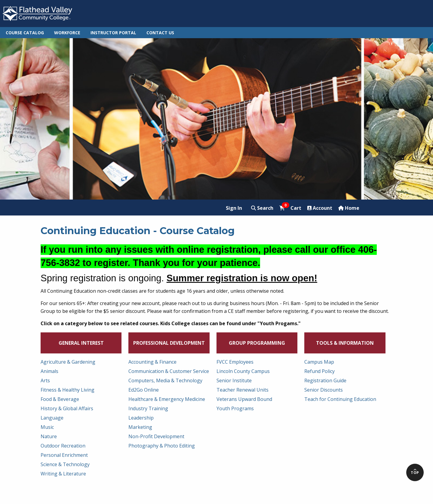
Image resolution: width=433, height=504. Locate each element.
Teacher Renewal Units (243, 390)
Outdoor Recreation (63, 446)
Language (52, 418)
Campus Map (319, 362)
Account (320, 208)
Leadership (141, 418)
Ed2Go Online (144, 390)
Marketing (140, 427)
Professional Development (169, 343)
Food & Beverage (60, 399)
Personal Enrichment (64, 455)
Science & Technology (65, 464)
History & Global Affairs (67, 408)
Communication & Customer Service (169, 371)
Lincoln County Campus (243, 371)
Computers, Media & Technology (165, 380)
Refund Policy (319, 371)
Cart (290, 208)
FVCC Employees (235, 362)
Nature (49, 436)
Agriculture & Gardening (68, 362)
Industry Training (148, 408)
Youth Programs (235, 408)
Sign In (234, 208)
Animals (49, 371)
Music (47, 427)
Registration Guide (325, 380)
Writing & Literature (63, 474)
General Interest (81, 343)
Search (262, 208)
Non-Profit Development (156, 436)
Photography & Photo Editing (162, 446)
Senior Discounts (324, 390)
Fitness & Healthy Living (68, 390)
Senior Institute (234, 380)
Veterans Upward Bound (244, 399)
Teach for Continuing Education (340, 399)
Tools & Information (345, 343)
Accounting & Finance (152, 362)
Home (349, 208)
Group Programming (257, 343)
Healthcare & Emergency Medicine (167, 399)
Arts (45, 380)
